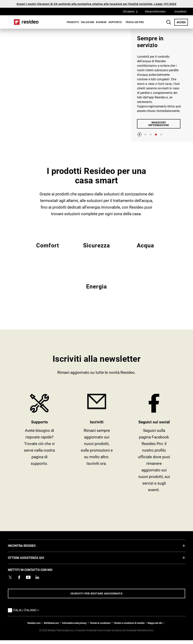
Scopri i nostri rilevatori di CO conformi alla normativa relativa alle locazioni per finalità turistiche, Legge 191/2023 (96, 4)
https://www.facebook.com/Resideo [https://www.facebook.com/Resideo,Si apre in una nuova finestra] (154, 444)
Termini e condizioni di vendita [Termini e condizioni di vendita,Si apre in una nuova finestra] (129, 623)
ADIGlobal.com (51, 623)
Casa (26, 22)
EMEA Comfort (48, 250)
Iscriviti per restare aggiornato (97, 593)
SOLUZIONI (88, 22)
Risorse (101, 22)
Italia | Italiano (27, 610)
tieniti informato (97, 444)
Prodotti (73, 22)
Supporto (115, 22)
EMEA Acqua (145, 250)
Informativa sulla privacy (74, 623)
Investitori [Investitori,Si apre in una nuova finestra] (180, 11)
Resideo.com (34, 623)
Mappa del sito (155, 623)
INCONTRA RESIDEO (27, 545)
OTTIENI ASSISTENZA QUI (32, 558)
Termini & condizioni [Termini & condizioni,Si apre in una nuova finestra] (100, 623)
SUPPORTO (39, 444)
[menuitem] (72, 22)
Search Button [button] (169, 22)
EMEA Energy (96, 291)
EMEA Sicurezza (96, 250)
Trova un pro (135, 22)
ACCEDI (182, 22)
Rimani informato (155, 11)
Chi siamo (131, 11)
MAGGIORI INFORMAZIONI (159, 124)
